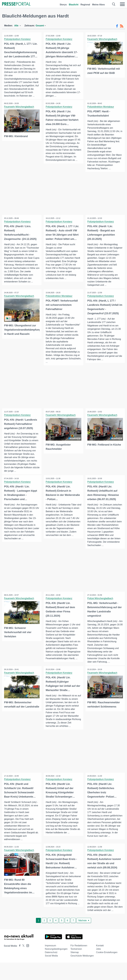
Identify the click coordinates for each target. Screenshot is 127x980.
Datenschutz (51, 953)
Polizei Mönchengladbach (100, 599)
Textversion (76, 949)
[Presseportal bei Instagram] (27, 946)
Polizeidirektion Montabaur (101, 107)
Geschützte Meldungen (82, 956)
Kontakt (100, 946)
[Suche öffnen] (114, 4)
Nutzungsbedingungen (56, 949)
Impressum (50, 946)
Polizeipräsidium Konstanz (18, 39)
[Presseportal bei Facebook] (19, 946)
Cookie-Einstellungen (107, 953)
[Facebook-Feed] (117, 26)
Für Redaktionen (79, 946)
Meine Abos (99, 5)
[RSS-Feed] (122, 26)
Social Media (51, 956)
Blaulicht (74, 5)
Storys (63, 5)
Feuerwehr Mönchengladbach (103, 39)
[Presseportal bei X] (23, 946)
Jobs (98, 949)
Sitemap (75, 953)
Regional (85, 5)
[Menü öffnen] (122, 4)
